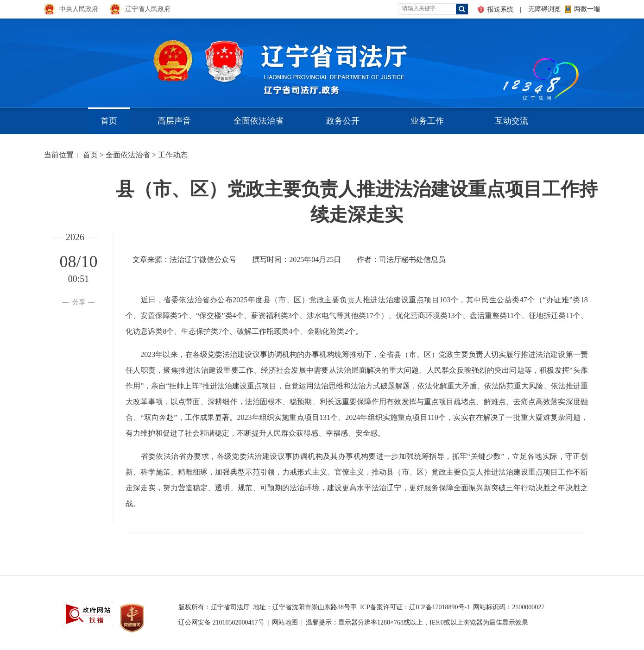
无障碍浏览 (544, 9)
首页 (109, 121)
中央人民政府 (79, 9)
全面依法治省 (259, 121)
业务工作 (427, 121)
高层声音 (174, 121)
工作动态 (173, 155)
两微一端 (587, 9)
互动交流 (511, 121)
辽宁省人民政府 (148, 9)
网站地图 (285, 622)
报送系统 (500, 9)
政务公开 (343, 121)
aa (501, 60)
